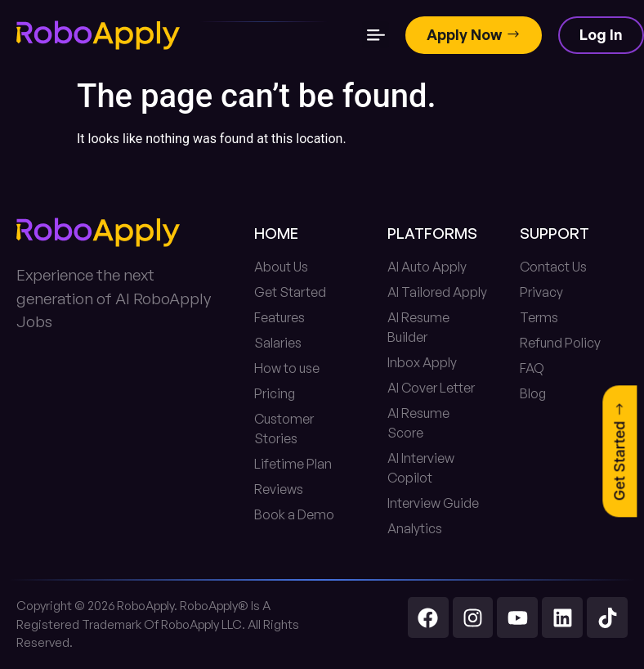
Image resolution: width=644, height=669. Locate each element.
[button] (376, 36)
